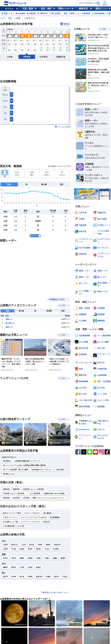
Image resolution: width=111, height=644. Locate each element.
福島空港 (6, 489)
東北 (10, 18)
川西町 (38, 558)
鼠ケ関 (8, 323)
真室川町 (39, 577)
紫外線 (5, 95)
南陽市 (22, 558)
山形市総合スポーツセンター (42, 470)
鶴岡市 (5, 567)
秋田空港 (6, 498)
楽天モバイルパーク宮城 (12, 513)
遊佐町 (38, 567)
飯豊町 (63, 558)
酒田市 (14, 567)
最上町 (22, 577)
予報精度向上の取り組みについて (55, 592)
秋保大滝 (47, 522)
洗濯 (5, 119)
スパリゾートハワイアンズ (30, 522)
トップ (2, 18)
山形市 (5, 545)
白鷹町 (55, 558)
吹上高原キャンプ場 (10, 522)
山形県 (18, 18)
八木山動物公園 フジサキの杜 (14, 526)
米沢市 (5, 558)
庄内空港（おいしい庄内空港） (14, 494)
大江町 (47, 549)
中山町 (14, 549)
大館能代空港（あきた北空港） (55, 494)
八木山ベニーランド (10, 517)
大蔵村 (48, 577)
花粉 (5, 113)
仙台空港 (16, 498)
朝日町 (38, 549)
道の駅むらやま (9, 474)
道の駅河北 (7, 461)
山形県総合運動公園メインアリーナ (27, 461)
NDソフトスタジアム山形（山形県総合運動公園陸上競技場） (25, 465)
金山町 (14, 577)
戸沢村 (65, 577)
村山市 (32, 545)
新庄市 (5, 577)
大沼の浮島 (60, 470)
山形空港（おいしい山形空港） (34, 489)
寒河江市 (15, 545)
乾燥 (5, 107)
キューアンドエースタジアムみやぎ (34, 517)
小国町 (47, 558)
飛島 (7, 319)
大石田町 (56, 549)
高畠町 (30, 558)
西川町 (30, 549)
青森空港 (16, 489)
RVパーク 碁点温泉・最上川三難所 (16, 470)
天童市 (40, 545)
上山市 (24, 545)
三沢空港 (26, 498)
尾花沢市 (57, 545)
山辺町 (5, 549)
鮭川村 (56, 577)
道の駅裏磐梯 (55, 517)
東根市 (48, 545)
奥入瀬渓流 (48, 513)
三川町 (22, 567)
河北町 (22, 549)
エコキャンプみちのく (32, 513)
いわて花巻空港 (34, 494)
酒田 (7, 327)
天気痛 (5, 101)
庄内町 (30, 567)
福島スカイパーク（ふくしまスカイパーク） (49, 498)
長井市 (14, 558)
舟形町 (30, 577)
